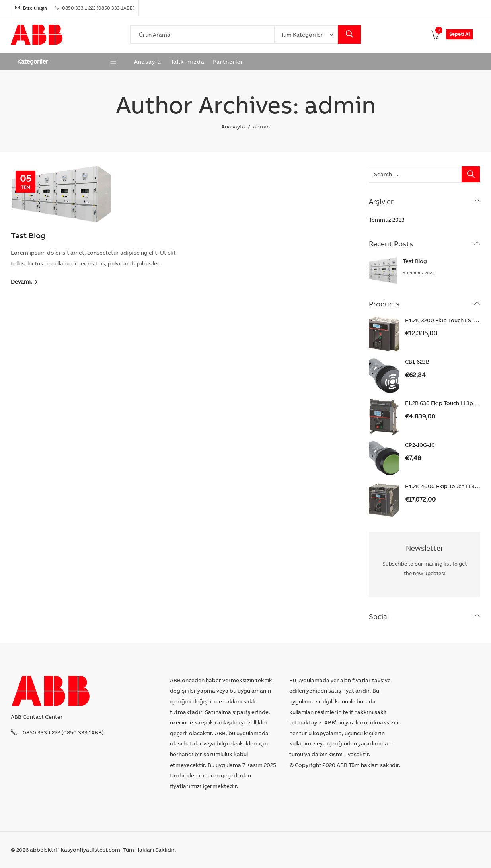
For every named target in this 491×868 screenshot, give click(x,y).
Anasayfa (233, 127)
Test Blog (28, 235)
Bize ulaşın (31, 8)
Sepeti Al (459, 34)
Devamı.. (22, 282)
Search (349, 35)
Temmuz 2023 (387, 220)
